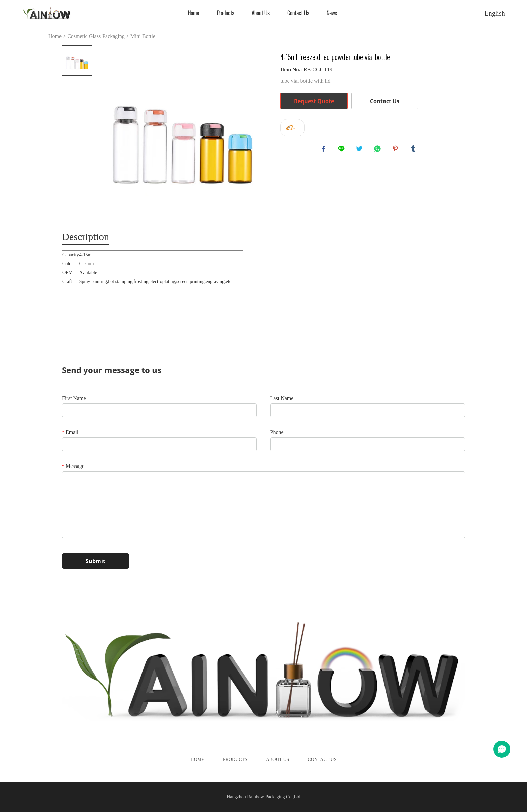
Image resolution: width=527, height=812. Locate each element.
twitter (360, 150)
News (332, 13)
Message (73, 466)
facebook (324, 150)
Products (226, 13)
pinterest (396, 150)
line (342, 150)
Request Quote (314, 101)
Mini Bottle (143, 36)
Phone (277, 432)
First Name (74, 398)
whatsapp (378, 150)
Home (193, 13)
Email (70, 432)
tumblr (414, 150)
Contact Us (298, 13)
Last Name (282, 398)
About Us (260, 13)
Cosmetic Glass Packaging (96, 36)
